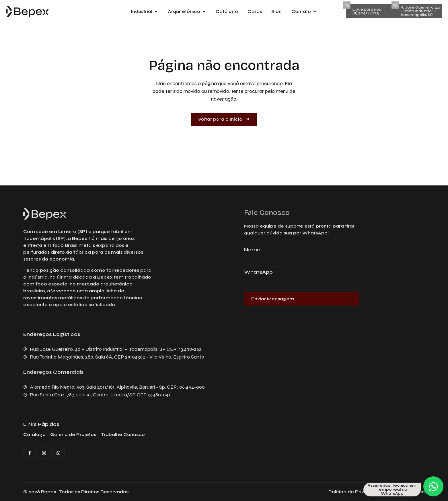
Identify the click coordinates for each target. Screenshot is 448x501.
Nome (252, 250)
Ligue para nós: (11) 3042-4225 (367, 11)
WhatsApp (258, 272)
